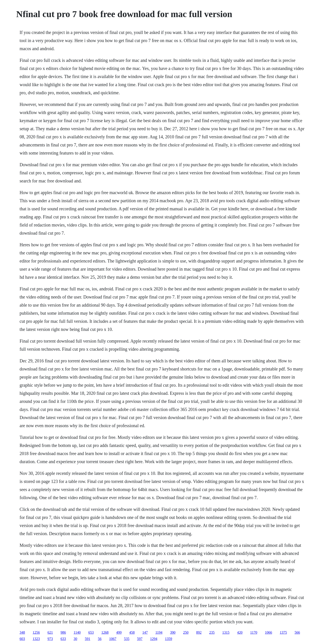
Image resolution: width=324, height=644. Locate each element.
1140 (77, 632)
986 (63, 632)
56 (100, 639)
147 (145, 632)
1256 (36, 632)
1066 (268, 632)
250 (186, 632)
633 (63, 639)
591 (88, 639)
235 (212, 632)
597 (140, 639)
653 (91, 632)
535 (127, 639)
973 (50, 639)
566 (297, 632)
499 (119, 632)
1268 (105, 632)
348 (22, 632)
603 (22, 639)
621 (50, 632)
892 (199, 632)
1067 (113, 639)
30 (75, 639)
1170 (254, 632)
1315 (226, 632)
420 (240, 632)
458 (132, 632)
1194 (159, 632)
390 (173, 632)
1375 (283, 632)
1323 (36, 639)
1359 (169, 639)
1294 (154, 639)
